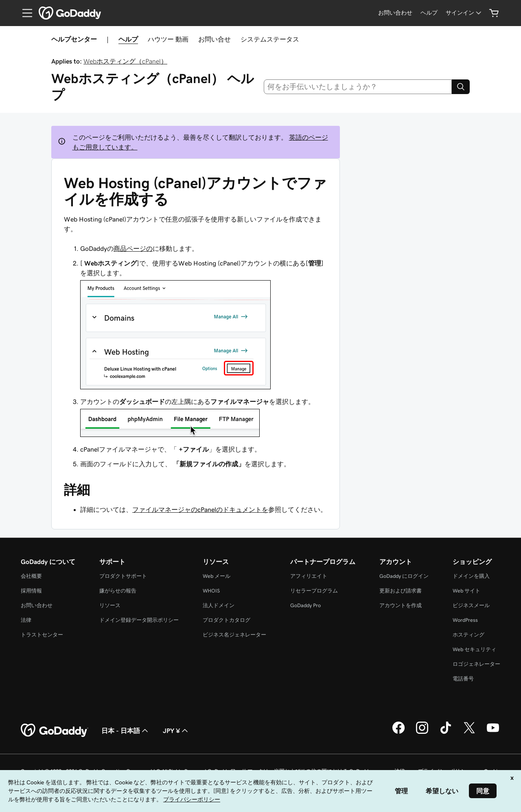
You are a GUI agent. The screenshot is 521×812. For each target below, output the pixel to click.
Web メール (217, 576)
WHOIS (211, 591)
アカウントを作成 (401, 605)
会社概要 (31, 576)
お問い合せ (215, 39)
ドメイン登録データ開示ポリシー (139, 620)
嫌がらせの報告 (118, 591)
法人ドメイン (219, 605)
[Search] (461, 87)
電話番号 (463, 679)
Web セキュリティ (474, 649)
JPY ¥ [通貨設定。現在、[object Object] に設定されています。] (176, 731)
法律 (26, 620)
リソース (110, 605)
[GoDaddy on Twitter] (469, 733)
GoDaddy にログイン (404, 576)
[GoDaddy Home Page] (55, 731)
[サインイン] (464, 13)
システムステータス (270, 39)
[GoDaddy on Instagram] (422, 733)
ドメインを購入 (471, 576)
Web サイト (466, 591)
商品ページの (133, 248)
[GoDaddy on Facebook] (398, 733)
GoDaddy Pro (305, 605)
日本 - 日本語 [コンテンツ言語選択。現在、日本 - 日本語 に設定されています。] (126, 731)
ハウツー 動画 (168, 39)
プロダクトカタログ (227, 620)
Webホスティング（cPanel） (125, 61)
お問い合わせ (37, 605)
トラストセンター (42, 635)
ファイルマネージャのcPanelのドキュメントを (200, 509)
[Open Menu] (24, 13)
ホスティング (468, 635)
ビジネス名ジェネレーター (234, 635)
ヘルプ (128, 39)
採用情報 (31, 591)
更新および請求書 (401, 591)
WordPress (465, 620)
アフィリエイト (309, 576)
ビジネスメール (471, 605)
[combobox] (358, 87)
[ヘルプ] (429, 13)
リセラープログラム (314, 591)
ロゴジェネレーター (476, 664)
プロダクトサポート (123, 576)
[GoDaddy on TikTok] (446, 733)
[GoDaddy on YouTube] (493, 733)
